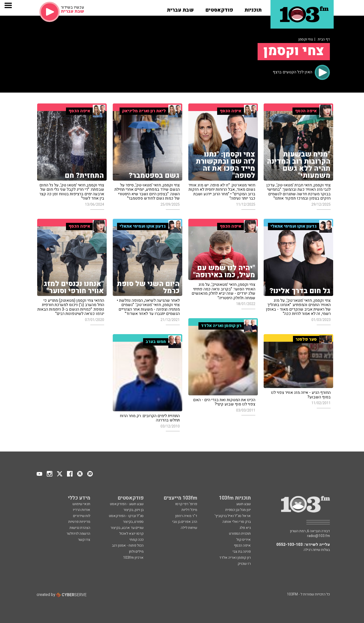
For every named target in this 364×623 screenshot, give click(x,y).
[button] (253, 8)
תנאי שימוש (81, 504)
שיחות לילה (189, 528)
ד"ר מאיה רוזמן (186, 516)
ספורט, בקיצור (133, 522)
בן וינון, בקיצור (133, 510)
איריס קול (244, 540)
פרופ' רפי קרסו (186, 504)
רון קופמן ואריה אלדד (235, 558)
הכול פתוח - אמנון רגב (128, 545)
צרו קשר (84, 540)
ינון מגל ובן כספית (238, 510)
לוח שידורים (82, 516)
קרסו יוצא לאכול (131, 534)
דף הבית (324, 39)
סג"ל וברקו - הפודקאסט (126, 516)
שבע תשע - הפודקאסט (127, 504)
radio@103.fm (318, 536)
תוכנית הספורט (240, 534)
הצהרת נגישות (80, 528)
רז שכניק (244, 564)
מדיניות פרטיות (79, 522)
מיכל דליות (189, 510)
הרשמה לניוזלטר (78, 534)
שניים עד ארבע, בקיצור (127, 528)
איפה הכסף (242, 545)
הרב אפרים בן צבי (185, 522)
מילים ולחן (136, 552)
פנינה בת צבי (242, 552)
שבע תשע (244, 504)
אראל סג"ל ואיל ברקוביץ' (233, 516)
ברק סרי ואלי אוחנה (237, 522)
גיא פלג (245, 528)
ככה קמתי (136, 540)
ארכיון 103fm (133, 558)
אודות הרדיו (82, 510)
